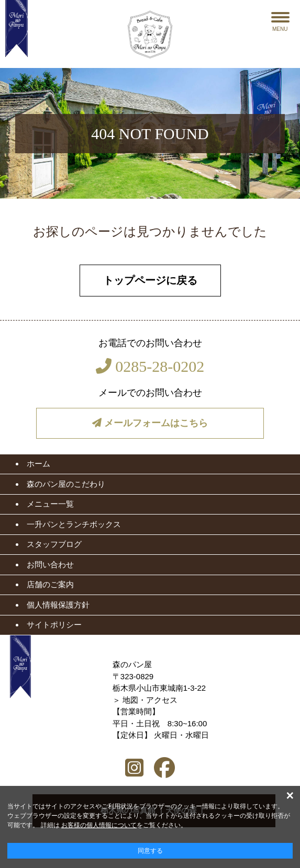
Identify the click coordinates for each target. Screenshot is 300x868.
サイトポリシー (54, 625)
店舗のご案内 (50, 584)
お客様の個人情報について (99, 825)
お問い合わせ (50, 564)
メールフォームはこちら (150, 423)
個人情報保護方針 (58, 605)
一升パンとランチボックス (74, 524)
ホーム (38, 464)
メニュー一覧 (50, 504)
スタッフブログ (54, 544)
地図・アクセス (150, 700)
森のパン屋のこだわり (66, 484)
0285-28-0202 (150, 366)
